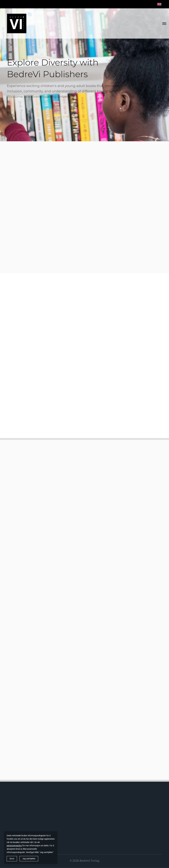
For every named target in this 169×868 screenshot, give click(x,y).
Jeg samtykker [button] (29, 859)
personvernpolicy (14, 846)
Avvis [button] (12, 859)
